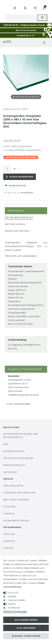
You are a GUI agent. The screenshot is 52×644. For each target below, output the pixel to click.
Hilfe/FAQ (9, 507)
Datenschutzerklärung (19, 458)
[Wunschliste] (35, 8)
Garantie (9, 514)
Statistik (12, 596)
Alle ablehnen (26, 628)
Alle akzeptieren (26, 620)
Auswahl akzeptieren (26, 636)
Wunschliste (15, 186)
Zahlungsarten (13, 486)
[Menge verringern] (19, 169)
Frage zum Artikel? (18, 231)
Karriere (9, 541)
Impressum (10, 472)
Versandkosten (27, 193)
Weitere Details (15, 224)
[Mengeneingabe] (7, 169)
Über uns (9, 534)
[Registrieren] (26, 8)
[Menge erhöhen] (15, 169)
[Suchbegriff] (21, 18)
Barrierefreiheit (14, 465)
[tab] (19, 218)
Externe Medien (17, 600)
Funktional (14, 608)
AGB (6, 444)
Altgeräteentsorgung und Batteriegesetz (21, 436)
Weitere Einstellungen (15, 611)
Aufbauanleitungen (16, 521)
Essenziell (13, 593)
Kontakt (8, 548)
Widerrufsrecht (14, 451)
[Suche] (42, 18)
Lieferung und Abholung (19, 493)
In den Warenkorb (20, 177)
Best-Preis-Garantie (16, 500)
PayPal (12, 604)
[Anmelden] (15, 8)
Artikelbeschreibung (19, 217)
